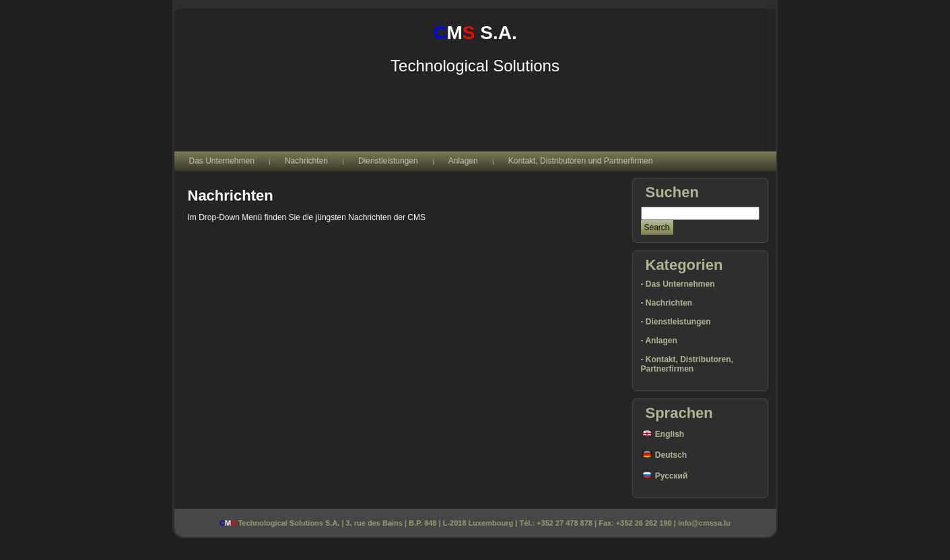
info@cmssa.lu (704, 523)
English (663, 434)
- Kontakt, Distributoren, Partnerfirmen (687, 364)
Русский (665, 476)
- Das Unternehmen (678, 284)
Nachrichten (231, 196)
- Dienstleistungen (676, 322)
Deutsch (664, 455)
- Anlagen (659, 341)
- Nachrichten (667, 303)
